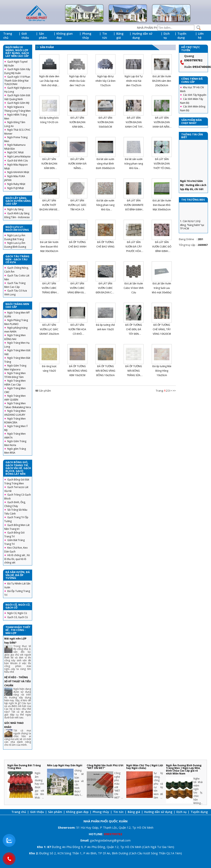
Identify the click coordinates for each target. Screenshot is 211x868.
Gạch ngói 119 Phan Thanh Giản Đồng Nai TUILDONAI (17, 80)
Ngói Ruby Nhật (16, 184)
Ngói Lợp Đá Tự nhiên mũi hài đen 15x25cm (134, 81)
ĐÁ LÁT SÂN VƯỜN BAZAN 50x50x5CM (105, 122)
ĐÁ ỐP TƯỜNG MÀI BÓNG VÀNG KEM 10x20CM (77, 371)
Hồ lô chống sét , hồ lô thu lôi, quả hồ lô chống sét (17, 559)
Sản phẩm (43, 36)
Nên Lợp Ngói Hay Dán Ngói (65, 765)
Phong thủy (87, 36)
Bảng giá (120, 36)
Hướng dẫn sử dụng (142, 36)
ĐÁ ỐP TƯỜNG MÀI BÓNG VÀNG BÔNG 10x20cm (105, 371)
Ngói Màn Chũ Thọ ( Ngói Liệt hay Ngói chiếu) (145, 767)
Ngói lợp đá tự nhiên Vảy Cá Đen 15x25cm (105, 81)
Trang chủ (8, 36)
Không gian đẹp (65, 36)
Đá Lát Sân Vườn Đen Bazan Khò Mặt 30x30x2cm (49, 247)
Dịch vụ (167, 36)
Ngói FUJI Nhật (16, 188)
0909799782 (193, 60)
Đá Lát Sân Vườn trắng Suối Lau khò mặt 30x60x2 (162, 288)
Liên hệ (201, 36)
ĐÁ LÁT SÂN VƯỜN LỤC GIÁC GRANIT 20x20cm (49, 329)
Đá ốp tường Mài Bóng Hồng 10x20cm (162, 371)
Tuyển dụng (182, 36)
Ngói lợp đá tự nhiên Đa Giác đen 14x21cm (77, 81)
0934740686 (202, 67)
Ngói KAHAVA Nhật (18, 172)
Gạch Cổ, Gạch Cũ (18, 617)
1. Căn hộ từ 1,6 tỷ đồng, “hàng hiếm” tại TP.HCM (192, 230)
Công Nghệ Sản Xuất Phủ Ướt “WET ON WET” (105, 767)
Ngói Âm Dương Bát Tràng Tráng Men (24, 767)
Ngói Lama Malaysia (19, 156)
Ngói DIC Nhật (15, 152)
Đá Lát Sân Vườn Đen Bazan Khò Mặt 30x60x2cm (162, 205)
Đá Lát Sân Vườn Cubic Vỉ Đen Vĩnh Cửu (134, 288)
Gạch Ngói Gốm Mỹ (18, 103)
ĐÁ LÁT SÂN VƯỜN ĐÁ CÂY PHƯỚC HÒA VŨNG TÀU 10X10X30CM (134, 251)
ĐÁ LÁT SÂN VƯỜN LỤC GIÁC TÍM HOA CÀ (77, 205)
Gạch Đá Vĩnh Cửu (18, 161)
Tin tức (105, 36)
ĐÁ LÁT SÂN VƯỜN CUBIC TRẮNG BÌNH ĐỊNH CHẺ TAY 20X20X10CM (49, 292)
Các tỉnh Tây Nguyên (195, 95)
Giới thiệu (25, 36)
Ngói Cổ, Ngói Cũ (17, 613)
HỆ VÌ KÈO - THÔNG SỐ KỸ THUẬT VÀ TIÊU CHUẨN (18, 681)
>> (174, 391)
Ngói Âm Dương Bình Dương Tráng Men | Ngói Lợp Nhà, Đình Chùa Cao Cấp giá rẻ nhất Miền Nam (184, 769)
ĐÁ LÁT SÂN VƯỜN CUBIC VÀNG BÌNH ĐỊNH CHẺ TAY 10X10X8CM (77, 292)
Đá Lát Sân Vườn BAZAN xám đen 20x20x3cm (162, 81)
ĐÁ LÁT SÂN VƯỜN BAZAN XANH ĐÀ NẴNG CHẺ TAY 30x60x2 (162, 127)
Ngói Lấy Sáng (15, 209)
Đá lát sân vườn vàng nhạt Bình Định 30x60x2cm (105, 164)
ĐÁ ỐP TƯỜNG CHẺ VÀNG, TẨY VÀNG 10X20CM (162, 329)
